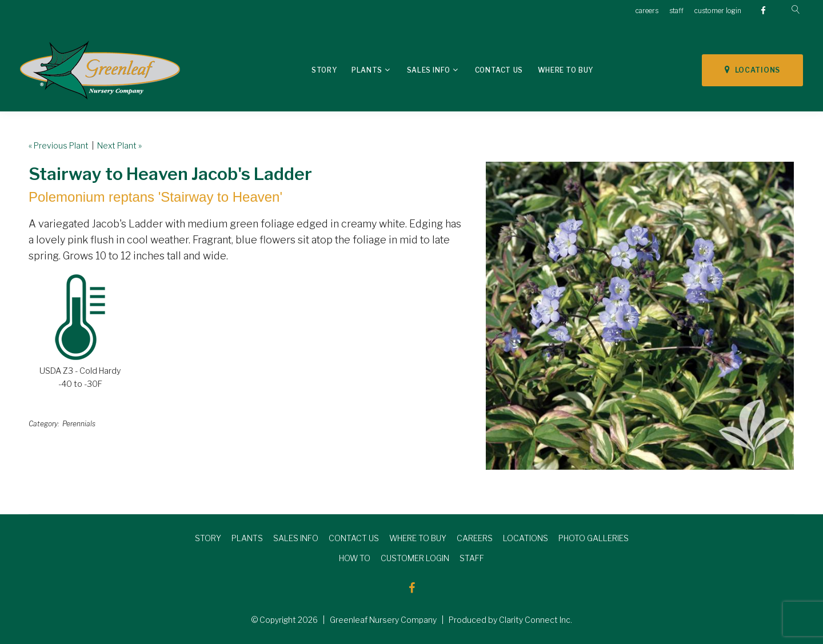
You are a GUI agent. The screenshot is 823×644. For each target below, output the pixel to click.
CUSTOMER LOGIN (415, 558)
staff (676, 11)
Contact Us (499, 70)
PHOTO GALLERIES (594, 538)
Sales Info (429, 70)
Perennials (79, 424)
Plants (367, 70)
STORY (208, 538)
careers (647, 11)
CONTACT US (354, 538)
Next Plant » (119, 145)
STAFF (472, 558)
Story (324, 70)
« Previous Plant (59, 145)
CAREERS (475, 538)
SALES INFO (296, 538)
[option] (640, 316)
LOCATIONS (752, 70)
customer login (718, 11)
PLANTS (247, 538)
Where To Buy (566, 70)
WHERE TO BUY (418, 538)
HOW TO (355, 558)
